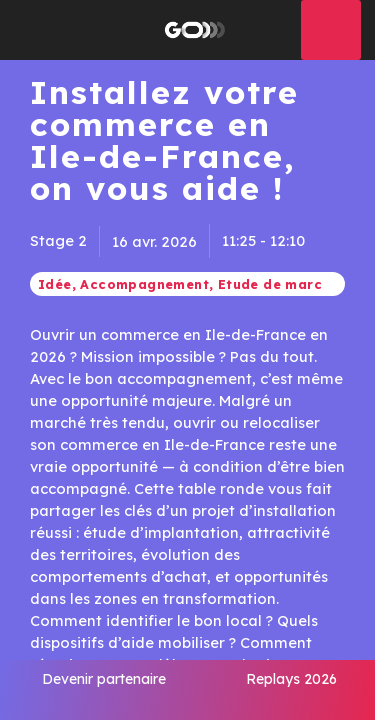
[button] (30, 30)
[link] (104, 690)
